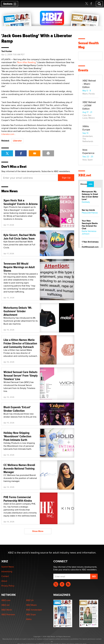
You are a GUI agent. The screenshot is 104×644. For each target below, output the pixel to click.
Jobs (90, 184)
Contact (5, 576)
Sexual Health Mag (88, 45)
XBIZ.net (85, 175)
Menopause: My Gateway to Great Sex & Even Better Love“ (90, 195)
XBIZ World (7, 610)
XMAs (29, 619)
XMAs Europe (86, 128)
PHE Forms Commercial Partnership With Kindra (18, 499)
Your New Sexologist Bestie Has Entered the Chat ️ (90, 225)
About (4, 581)
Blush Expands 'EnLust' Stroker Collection (17, 409)
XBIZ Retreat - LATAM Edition (89, 105)
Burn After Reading (27, 62)
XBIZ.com (6, 600)
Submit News (8, 567)
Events (83, 70)
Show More (38, 531)
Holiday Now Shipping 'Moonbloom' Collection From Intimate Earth (17, 436)
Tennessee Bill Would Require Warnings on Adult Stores (19, 267)
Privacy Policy (8, 586)
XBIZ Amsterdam (34, 610)
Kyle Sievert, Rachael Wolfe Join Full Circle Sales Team (20, 237)
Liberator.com (8, 134)
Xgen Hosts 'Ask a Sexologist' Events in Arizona (21, 202)
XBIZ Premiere (8, 614)
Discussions (83, 184)
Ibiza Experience (88, 151)
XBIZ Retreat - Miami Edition (89, 84)
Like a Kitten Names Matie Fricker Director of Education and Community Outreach (20, 343)
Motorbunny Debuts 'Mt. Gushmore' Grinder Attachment (18, 311)
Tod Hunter (7, 51)
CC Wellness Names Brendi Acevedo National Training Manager (19, 468)
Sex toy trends (88, 210)
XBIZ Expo (31, 614)
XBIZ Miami (31, 605)
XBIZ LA (30, 600)
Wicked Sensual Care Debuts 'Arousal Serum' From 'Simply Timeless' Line (21, 375)
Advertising (7, 571)
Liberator (17, 141)
